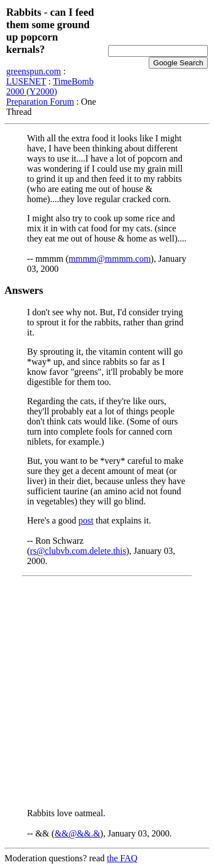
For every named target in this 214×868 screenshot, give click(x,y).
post (86, 520)
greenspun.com (34, 71)
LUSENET (26, 81)
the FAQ (122, 858)
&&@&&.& (77, 833)
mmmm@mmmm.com (110, 259)
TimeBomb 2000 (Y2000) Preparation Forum (50, 91)
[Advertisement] (107, 692)
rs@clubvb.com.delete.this (78, 551)
